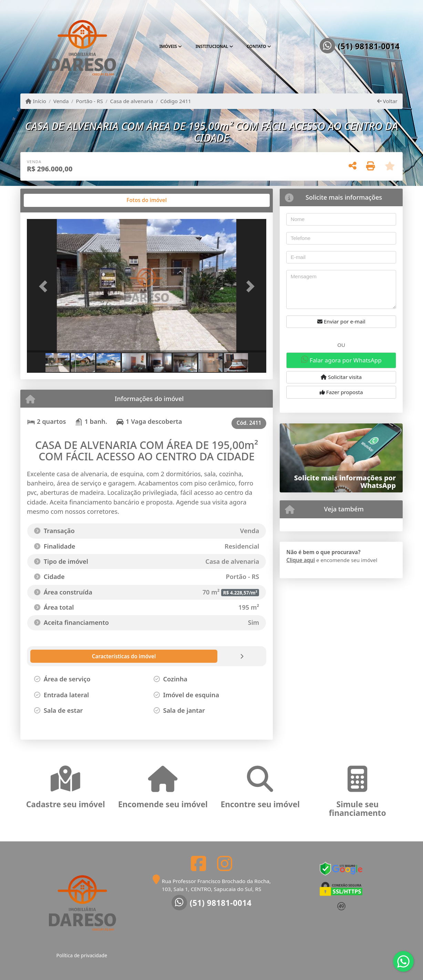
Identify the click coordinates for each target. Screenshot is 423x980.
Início (36, 101)
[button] (45, 286)
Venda (61, 101)
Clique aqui (301, 560)
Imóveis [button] (168, 46)
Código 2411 (176, 101)
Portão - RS (89, 101)
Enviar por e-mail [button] (341, 321)
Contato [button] (256, 46)
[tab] (49, 200)
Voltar (387, 101)
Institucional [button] (212, 46)
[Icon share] (198, 863)
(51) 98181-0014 (369, 47)
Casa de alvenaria (132, 101)
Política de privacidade (82, 955)
